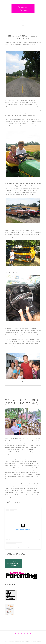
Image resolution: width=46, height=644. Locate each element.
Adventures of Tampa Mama (23, 8)
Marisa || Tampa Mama (12, 547)
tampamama (22, 547)
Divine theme (24, 640)
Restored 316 (32, 640)
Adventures (23, 32)
